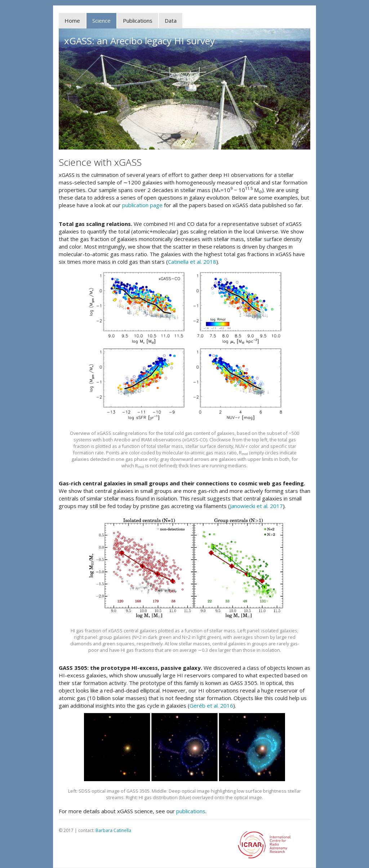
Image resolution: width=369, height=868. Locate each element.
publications (191, 811)
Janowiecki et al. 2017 (256, 506)
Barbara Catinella (113, 830)
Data (171, 21)
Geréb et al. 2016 (211, 705)
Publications (138, 21)
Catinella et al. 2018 (192, 262)
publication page (142, 205)
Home (72, 21)
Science (101, 21)
